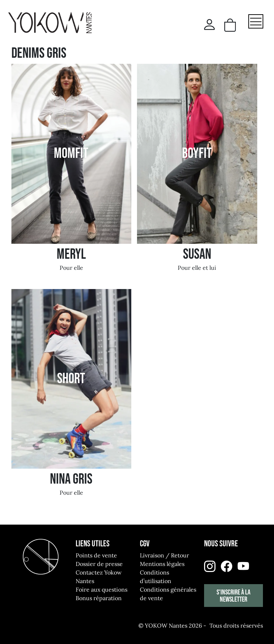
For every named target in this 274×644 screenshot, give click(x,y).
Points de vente (96, 555)
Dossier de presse (99, 564)
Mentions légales (162, 564)
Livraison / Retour (164, 555)
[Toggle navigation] (256, 21)
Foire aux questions (102, 589)
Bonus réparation (99, 598)
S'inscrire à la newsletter (234, 596)
